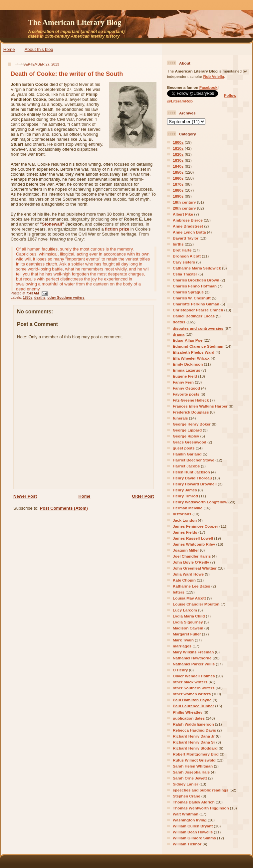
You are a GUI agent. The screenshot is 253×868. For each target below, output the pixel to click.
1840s (178, 166)
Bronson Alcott (187, 256)
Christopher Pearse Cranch (198, 310)
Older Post (143, 496)
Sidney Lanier (186, 784)
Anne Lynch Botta (189, 232)
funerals (180, 418)
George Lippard (187, 430)
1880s (27, 298)
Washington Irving (190, 820)
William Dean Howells (193, 832)
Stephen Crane (186, 796)
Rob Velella (214, 76)
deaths (40, 298)
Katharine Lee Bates (191, 586)
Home (9, 49)
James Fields (185, 532)
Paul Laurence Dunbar (193, 706)
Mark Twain (183, 640)
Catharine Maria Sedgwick (197, 268)
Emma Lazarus (187, 370)
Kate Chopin (184, 580)
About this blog (39, 49)
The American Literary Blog (75, 22)
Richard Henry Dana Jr (194, 736)
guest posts (184, 448)
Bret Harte (182, 250)
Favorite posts (186, 394)
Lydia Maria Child (189, 616)
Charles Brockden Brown (196, 280)
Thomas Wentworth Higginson (201, 808)
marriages (182, 646)
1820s (178, 154)
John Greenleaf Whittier (195, 568)
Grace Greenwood (190, 442)
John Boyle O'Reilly (191, 562)
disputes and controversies (198, 328)
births (178, 244)
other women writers (192, 694)
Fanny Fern (183, 382)
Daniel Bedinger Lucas (194, 316)
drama (179, 334)
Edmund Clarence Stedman (198, 346)
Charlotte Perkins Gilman (196, 304)
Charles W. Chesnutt (192, 298)
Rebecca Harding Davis (194, 730)
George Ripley (186, 436)
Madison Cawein (188, 628)
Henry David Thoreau (192, 478)
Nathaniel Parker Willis (194, 664)
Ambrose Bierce (188, 220)
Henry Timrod (185, 496)
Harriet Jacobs (186, 466)
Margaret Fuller (187, 634)
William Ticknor (187, 844)
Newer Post (25, 496)
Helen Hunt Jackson (191, 472)
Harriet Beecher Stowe (194, 460)
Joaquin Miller (186, 550)
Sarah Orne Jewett (190, 778)
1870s (178, 184)
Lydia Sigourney (188, 622)
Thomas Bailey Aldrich (194, 802)
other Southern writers (66, 298)
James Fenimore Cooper (195, 526)
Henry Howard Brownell (195, 484)
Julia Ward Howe (188, 574)
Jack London (185, 520)
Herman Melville (188, 508)
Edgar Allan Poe (188, 340)
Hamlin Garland (187, 454)
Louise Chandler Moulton (196, 604)
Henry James (185, 490)
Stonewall (52, 224)
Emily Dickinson (188, 364)
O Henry (180, 670)
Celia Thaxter (185, 274)
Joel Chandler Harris (192, 556)
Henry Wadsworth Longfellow (200, 502)
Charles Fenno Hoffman (195, 286)
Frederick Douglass (191, 412)
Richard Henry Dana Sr (194, 742)
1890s (178, 196)
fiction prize (117, 229)
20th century (184, 208)
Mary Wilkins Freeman (193, 652)
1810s (178, 148)
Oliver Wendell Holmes (194, 676)
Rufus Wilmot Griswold (194, 760)
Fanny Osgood (186, 388)
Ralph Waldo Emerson (193, 724)
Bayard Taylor (186, 238)
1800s (178, 142)
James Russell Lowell (193, 538)
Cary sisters (184, 262)
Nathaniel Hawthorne (192, 658)
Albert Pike (183, 214)
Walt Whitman (186, 814)
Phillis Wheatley (188, 712)
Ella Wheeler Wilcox (191, 358)
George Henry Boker (192, 424)
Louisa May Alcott (189, 598)
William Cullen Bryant (193, 826)
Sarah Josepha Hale (191, 772)
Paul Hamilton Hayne (192, 700)
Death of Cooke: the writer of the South (67, 74)
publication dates (189, 718)
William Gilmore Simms (194, 838)
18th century (184, 202)
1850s (178, 172)
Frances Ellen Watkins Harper (200, 406)
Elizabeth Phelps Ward (194, 352)
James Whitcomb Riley (194, 544)
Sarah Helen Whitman (193, 766)
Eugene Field (185, 376)
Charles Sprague (188, 292)
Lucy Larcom (185, 610)
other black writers (190, 682)
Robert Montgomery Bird (196, 754)
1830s (178, 160)
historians (182, 514)
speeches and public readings (201, 790)
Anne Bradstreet (188, 226)
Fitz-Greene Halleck (191, 400)
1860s (178, 178)
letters (179, 592)
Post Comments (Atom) (64, 508)
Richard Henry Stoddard (195, 748)
